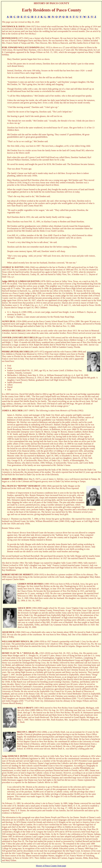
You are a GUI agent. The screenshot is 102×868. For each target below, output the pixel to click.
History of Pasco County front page (51, 866)
